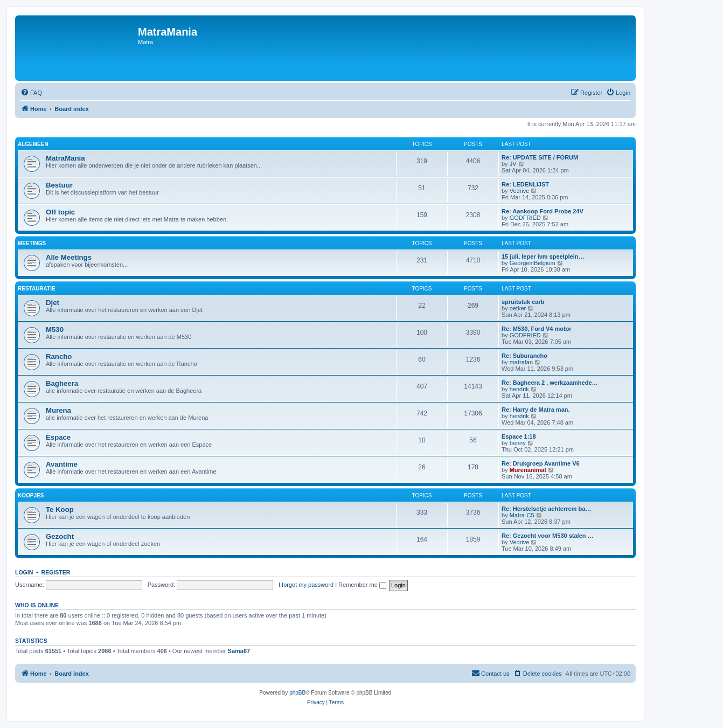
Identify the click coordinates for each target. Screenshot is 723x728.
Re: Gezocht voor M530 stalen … (548, 536)
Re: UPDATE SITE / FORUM (540, 157)
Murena (58, 410)
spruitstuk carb (523, 302)
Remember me (362, 585)
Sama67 (239, 651)
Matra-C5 (522, 515)
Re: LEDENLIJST (525, 184)
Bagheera (62, 383)
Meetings (32, 243)
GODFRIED (525, 218)
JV (513, 164)
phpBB (297, 693)
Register (56, 572)
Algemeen (33, 144)
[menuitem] (31, 93)
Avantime (62, 464)
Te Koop (60, 509)
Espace (58, 437)
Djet (53, 303)
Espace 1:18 (519, 436)
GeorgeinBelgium (533, 263)
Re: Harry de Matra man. (536, 410)
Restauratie (37, 289)
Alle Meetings (69, 257)
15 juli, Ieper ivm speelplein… (543, 256)
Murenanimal (528, 470)
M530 (55, 330)
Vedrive (520, 191)
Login (24, 572)
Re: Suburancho (524, 356)
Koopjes (31, 495)
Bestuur (59, 185)
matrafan (521, 362)
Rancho (59, 356)
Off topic (60, 212)
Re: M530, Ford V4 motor (537, 329)
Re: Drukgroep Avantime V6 (541, 463)
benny (518, 443)
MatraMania (65, 158)
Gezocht (60, 536)
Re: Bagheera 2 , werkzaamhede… (550, 383)
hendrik (519, 389)
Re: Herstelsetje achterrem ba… (546, 509)
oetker (518, 308)
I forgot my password (306, 585)
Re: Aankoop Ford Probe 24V (543, 211)
